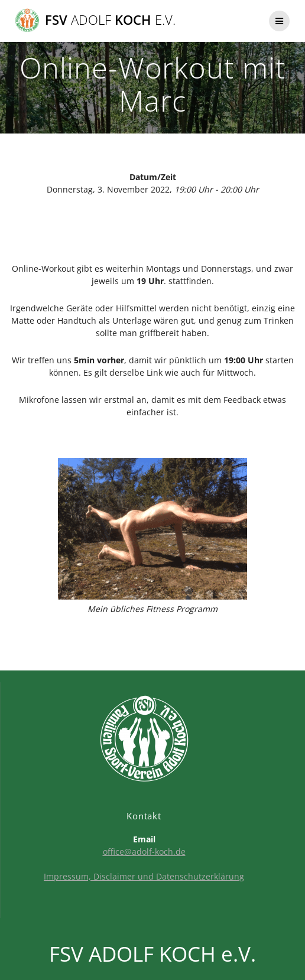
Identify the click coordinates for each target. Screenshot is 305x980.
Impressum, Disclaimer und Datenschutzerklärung (144, 876)
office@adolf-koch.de (144, 852)
